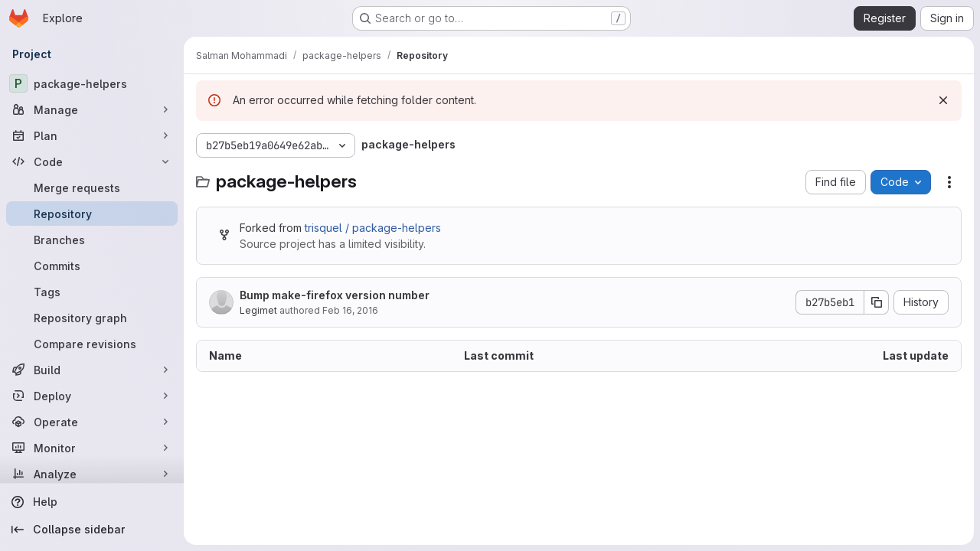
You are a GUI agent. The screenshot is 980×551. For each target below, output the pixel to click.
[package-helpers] (92, 83)
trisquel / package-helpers (373, 228)
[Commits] (92, 266)
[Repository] (92, 214)
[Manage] (92, 109)
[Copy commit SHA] (877, 302)
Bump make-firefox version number (335, 295)
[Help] (92, 502)
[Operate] (92, 422)
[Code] (92, 161)
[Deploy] (92, 396)
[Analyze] (92, 474)
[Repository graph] (92, 318)
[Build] (92, 370)
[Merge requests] (92, 187)
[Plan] (92, 135)
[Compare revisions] (92, 344)
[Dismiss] (943, 100)
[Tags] (92, 292)
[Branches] (92, 240)
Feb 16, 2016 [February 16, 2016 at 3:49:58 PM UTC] (350, 310)
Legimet (258, 310)
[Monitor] (92, 448)
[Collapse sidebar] (92, 530)
